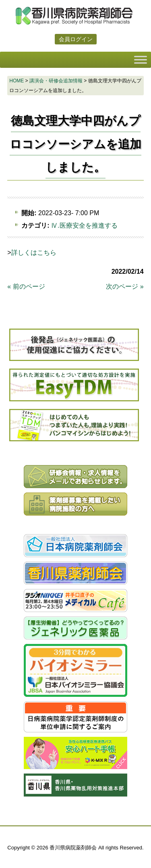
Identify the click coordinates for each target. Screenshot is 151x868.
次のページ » (125, 286)
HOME (17, 81)
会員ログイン (76, 39)
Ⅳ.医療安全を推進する (84, 225)
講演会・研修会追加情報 (56, 81)
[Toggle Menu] (141, 60)
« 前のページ (26, 286)
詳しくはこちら (34, 253)
